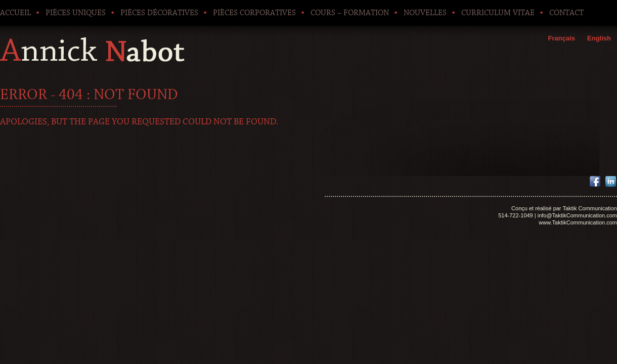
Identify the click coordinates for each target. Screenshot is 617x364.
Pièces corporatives (254, 13)
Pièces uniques (76, 13)
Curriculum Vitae (498, 13)
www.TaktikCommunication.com (578, 222)
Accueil (15, 13)
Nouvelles (425, 13)
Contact (566, 13)
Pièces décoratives (159, 13)
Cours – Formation (350, 13)
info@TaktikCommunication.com (577, 215)
